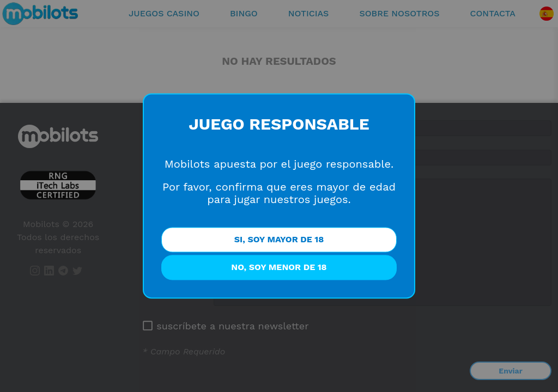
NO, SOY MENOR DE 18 (279, 268)
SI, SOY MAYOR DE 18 (279, 240)
